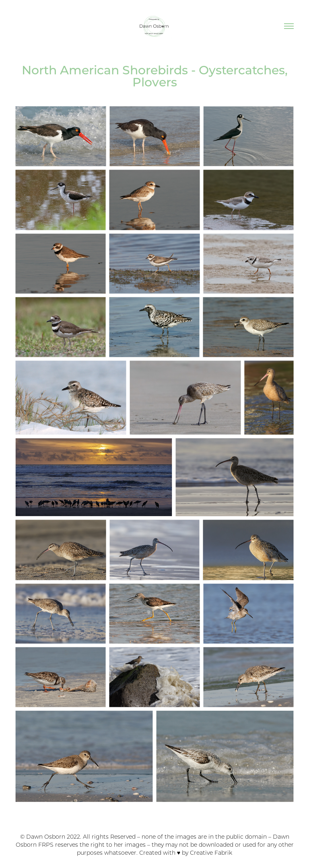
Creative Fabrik (211, 853)
